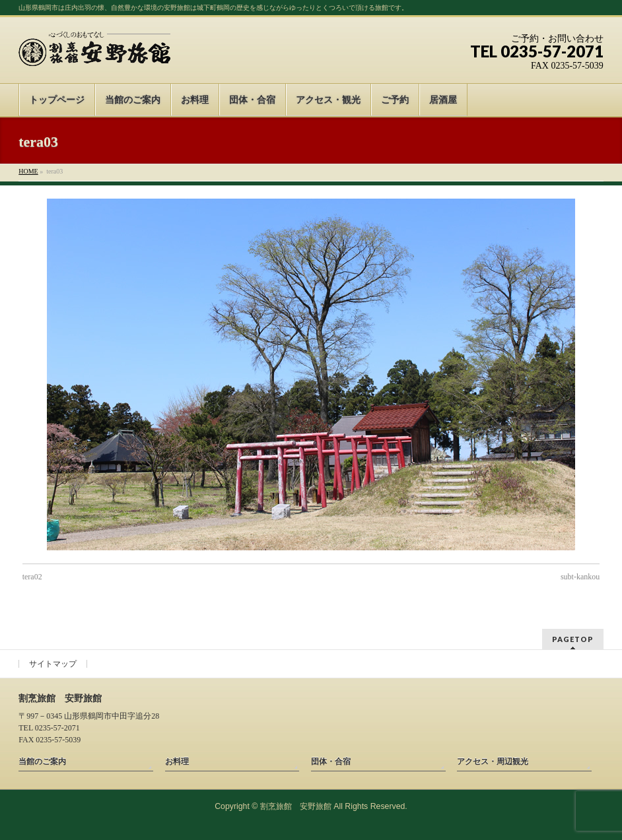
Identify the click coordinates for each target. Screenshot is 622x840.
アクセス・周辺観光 (493, 761)
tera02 (32, 577)
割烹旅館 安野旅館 (296, 806)
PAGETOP (573, 639)
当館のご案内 (42, 761)
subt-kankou (580, 577)
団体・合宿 (331, 761)
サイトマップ (53, 664)
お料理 (177, 761)
